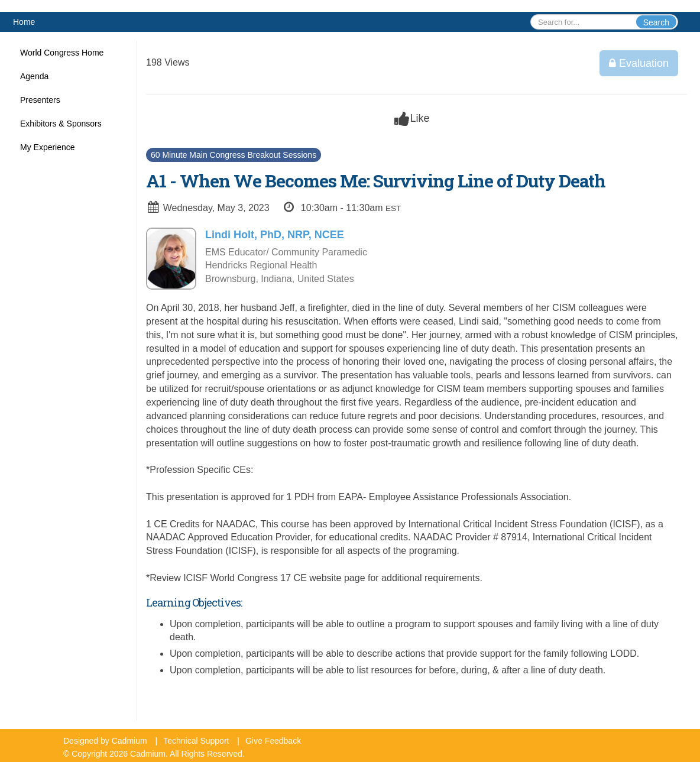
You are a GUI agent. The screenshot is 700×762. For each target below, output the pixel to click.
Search (656, 22)
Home (24, 22)
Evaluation (639, 63)
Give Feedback (273, 741)
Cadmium (129, 741)
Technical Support (196, 741)
